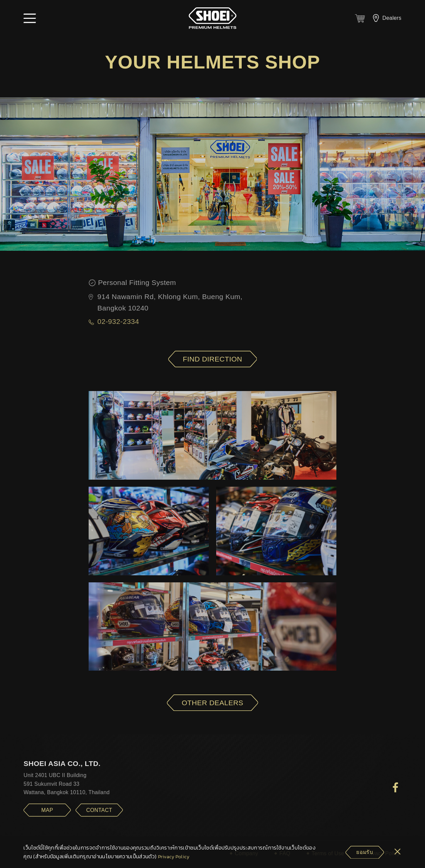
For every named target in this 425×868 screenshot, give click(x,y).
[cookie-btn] (365, 852)
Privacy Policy (174, 857)
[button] (30, 18)
